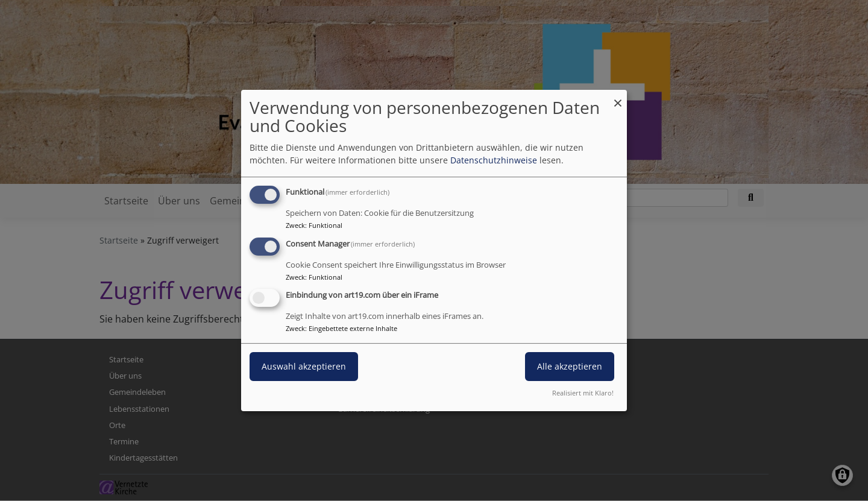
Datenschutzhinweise (494, 160)
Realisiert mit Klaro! (583, 393)
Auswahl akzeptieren (304, 367)
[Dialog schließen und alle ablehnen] (618, 97)
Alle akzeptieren (570, 367)
